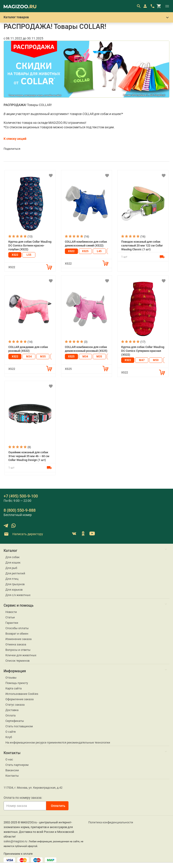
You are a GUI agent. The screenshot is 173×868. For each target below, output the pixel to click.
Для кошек (13, 563)
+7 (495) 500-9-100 (21, 496)
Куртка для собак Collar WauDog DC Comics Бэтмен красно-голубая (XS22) (30, 245)
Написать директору (23, 534)
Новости (11, 612)
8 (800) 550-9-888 (20, 510)
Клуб (9, 737)
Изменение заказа (18, 639)
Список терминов (17, 661)
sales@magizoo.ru (15, 841)
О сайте (11, 732)
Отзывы (11, 678)
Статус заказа (15, 705)
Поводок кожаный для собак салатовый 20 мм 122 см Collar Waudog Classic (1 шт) (142, 245)
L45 (99, 251)
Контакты (12, 776)
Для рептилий (15, 573)
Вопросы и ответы (18, 650)
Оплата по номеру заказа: (23, 798)
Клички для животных (21, 655)
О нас (9, 759)
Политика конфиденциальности (111, 822)
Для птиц (12, 579)
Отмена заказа (16, 644)
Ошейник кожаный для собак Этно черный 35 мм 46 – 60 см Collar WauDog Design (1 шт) (29, 456)
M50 (156, 360)
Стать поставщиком (19, 726)
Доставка (12, 710)
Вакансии (12, 770)
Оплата (10, 715)
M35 (43, 357)
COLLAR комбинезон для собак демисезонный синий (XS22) (86, 244)
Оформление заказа (19, 699)
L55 (29, 255)
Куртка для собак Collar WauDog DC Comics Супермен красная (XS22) (143, 351)
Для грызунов (15, 584)
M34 (29, 357)
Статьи (10, 617)
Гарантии (12, 623)
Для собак (13, 557)
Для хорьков (14, 590)
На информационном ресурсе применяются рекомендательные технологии (58, 743)
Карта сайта (14, 688)
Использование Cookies (22, 694)
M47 (142, 360)
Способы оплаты (17, 628)
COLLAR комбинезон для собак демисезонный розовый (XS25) (86, 349)
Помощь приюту (17, 683)
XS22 (15, 255)
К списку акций (15, 139)
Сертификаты (15, 721)
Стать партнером (17, 765)
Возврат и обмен (17, 634)
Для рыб (11, 568)
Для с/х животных (18, 595)
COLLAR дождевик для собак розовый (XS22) (28, 349)
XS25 (85, 251)
